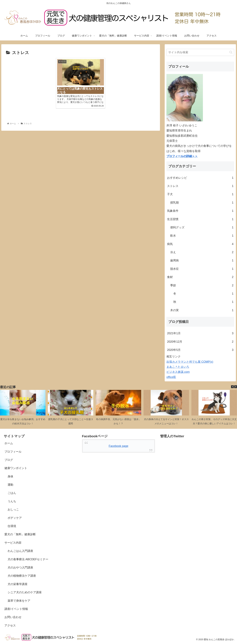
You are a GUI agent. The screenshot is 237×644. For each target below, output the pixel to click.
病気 (200, 244)
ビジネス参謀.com (178, 372)
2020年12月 (200, 342)
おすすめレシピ (200, 178)
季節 (202, 285)
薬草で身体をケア (19, 601)
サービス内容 (13, 543)
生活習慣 (200, 219)
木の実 (202, 310)
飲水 (202, 236)
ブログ (9, 460)
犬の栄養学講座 (18, 584)
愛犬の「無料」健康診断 (20, 534)
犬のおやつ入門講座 (20, 568)
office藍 (171, 377)
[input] (200, 52)
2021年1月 (200, 333)
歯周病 (202, 260)
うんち (12, 501)
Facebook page (118, 446)
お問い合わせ (13, 617)
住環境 (12, 526)
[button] (231, 52)
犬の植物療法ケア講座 (22, 576)
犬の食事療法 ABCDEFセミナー (28, 559)
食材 (200, 277)
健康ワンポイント (16, 468)
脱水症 (202, 269)
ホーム (9, 443)
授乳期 (202, 203)
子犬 (200, 194)
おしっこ (13, 510)
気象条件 (200, 211)
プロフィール (13, 452)
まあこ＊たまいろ (178, 367)
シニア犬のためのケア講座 (25, 592)
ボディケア (15, 518)
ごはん (12, 493)
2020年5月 (200, 350)
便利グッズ (202, 227)
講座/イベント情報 (16, 609)
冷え (202, 252)
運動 (10, 485)
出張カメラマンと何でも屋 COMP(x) (190, 362)
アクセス (10, 626)
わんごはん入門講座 (20, 551)
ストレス (200, 186)
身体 (10, 476)
